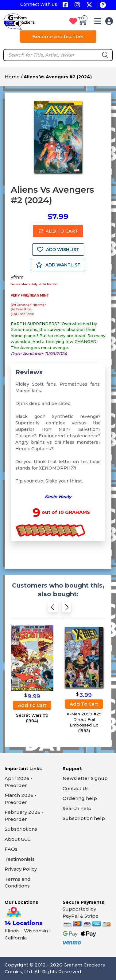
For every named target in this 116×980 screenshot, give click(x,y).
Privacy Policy (21, 869)
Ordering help (80, 798)
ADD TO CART (58, 231)
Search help (77, 808)
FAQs (11, 849)
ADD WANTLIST (58, 265)
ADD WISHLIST (58, 250)
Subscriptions (21, 829)
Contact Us (76, 788)
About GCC (18, 839)
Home (12, 77)
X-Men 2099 (79, 714)
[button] (98, 22)
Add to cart (32, 705)
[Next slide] (66, 609)
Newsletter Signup (85, 778)
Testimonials (20, 859)
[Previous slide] (53, 609)
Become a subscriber (58, 36)
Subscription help (84, 818)
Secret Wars (29, 715)
